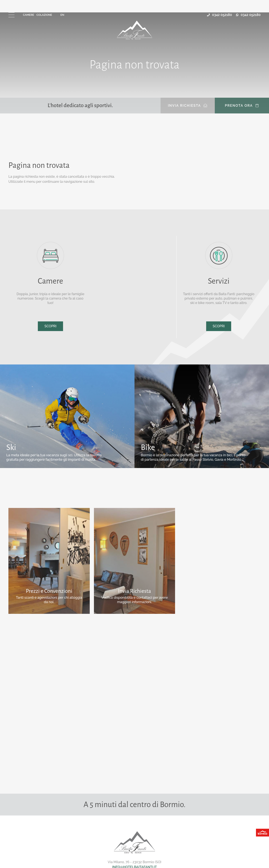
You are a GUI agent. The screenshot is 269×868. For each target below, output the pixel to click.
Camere (28, 15)
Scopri (50, 326)
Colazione (44, 15)
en (62, 15)
